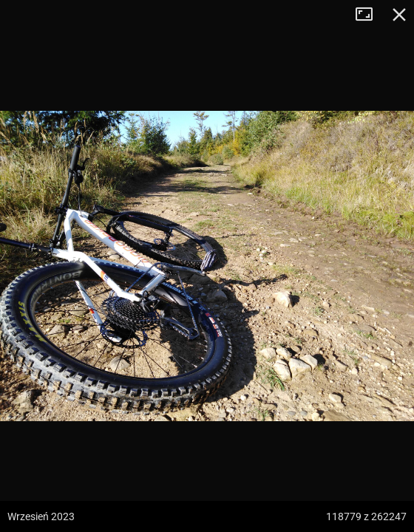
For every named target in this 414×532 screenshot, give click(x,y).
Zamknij (399, 15)
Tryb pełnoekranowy (370, 15)
